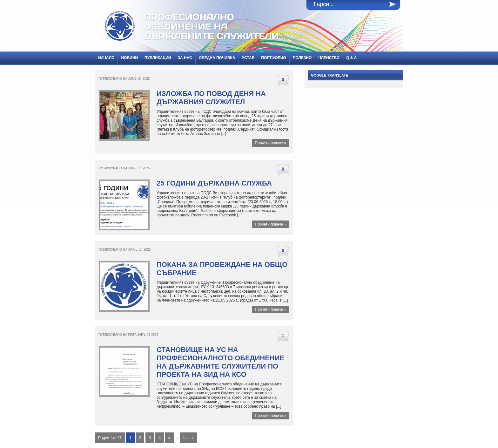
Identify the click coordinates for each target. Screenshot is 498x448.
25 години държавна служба (214, 183)
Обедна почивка (217, 58)
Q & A (351, 58)
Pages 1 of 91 (110, 438)
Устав (248, 58)
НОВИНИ (129, 58)
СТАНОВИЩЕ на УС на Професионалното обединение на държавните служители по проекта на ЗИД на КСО (220, 362)
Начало (106, 58)
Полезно (302, 58)
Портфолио (273, 58)
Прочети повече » (271, 143)
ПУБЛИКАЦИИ (158, 58)
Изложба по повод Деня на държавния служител (211, 98)
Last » (188, 438)
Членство (329, 58)
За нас (185, 58)
